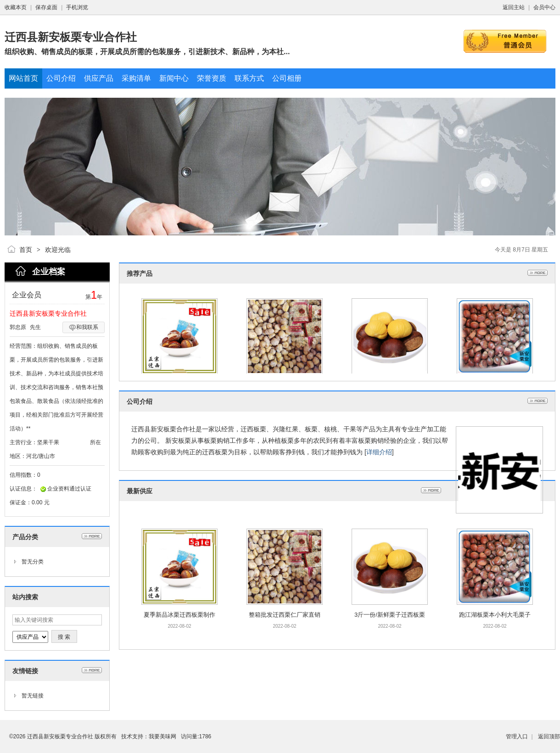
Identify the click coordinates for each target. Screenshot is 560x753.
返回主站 (514, 7)
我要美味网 (162, 736)
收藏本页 (16, 7)
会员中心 (544, 7)
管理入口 (517, 736)
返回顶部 (549, 736)
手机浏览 (77, 7)
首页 (26, 250)
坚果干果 (48, 442)
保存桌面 (46, 7)
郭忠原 (18, 327)
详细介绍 (379, 452)
